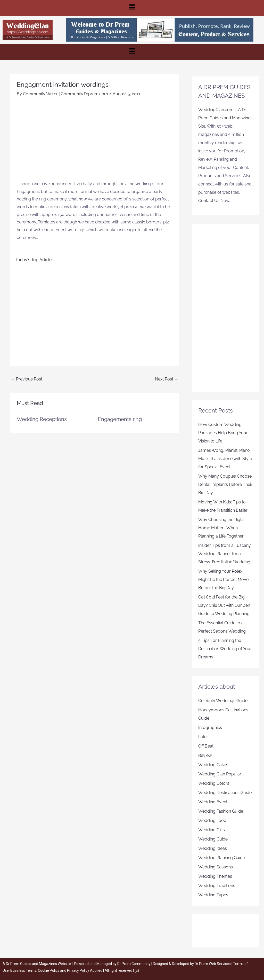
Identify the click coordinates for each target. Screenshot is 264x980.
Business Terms (23, 970)
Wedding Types (213, 895)
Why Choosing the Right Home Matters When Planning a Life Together (221, 528)
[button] (132, 8)
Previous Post (27, 379)
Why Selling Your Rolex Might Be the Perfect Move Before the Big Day (223, 580)
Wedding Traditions (217, 886)
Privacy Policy (78, 970)
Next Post (167, 379)
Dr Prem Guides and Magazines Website (38, 964)
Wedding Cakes (213, 765)
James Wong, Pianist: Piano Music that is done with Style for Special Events (225, 459)
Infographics (210, 728)
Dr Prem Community (134, 964)
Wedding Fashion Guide (221, 811)
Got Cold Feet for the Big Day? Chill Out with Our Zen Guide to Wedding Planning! (224, 605)
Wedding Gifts (212, 830)
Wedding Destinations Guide (225, 793)
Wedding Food (212, 820)
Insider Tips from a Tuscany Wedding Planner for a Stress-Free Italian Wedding (225, 554)
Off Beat (206, 746)
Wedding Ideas (213, 848)
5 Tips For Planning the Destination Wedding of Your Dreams (225, 649)
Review (205, 755)
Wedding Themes (215, 876)
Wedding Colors (214, 783)
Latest (204, 737)
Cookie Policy (49, 970)
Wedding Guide (213, 839)
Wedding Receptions (42, 419)
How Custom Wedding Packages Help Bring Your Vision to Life (223, 433)
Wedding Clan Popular (220, 774)
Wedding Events (214, 802)
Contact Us (209, 201)
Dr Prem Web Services (213, 964)
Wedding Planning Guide (222, 858)
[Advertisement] (95, 141)
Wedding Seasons (216, 867)
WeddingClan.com (216, 110)
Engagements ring (120, 419)
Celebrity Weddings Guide (223, 701)
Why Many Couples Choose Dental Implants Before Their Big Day (225, 484)
